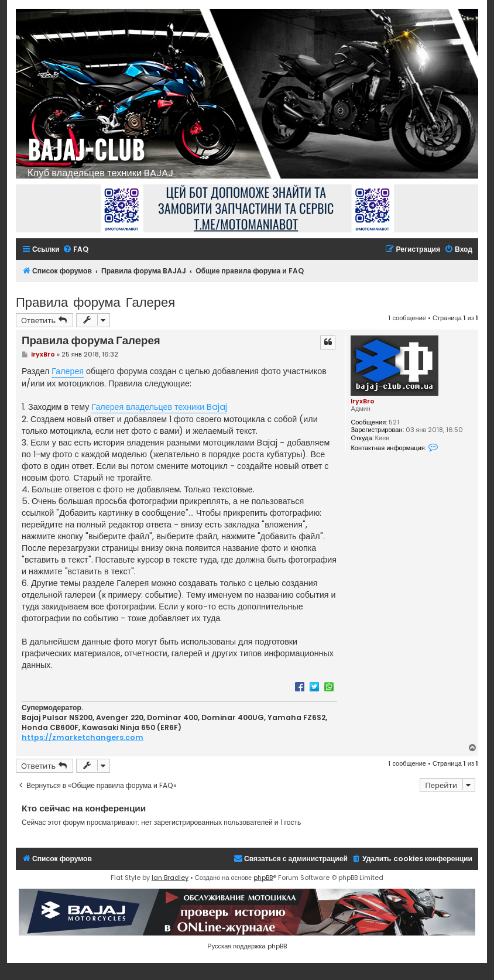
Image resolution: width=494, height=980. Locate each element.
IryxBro (363, 401)
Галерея (68, 371)
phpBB (263, 878)
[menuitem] (76, 250)
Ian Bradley (170, 878)
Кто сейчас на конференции (84, 808)
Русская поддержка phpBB (247, 946)
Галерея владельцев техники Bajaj (159, 407)
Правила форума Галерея (95, 301)
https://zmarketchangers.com (83, 738)
